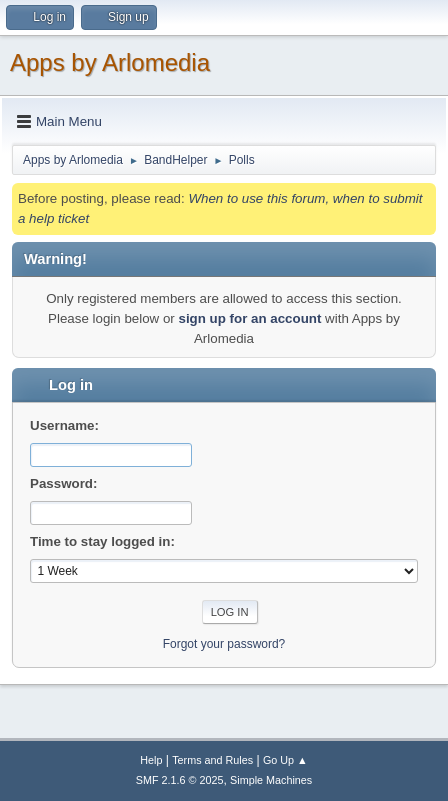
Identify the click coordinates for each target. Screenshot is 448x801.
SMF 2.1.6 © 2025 (180, 780)
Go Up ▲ (285, 760)
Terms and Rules (212, 760)
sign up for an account (249, 318)
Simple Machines (271, 780)
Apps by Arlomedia (110, 62)
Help (151, 760)
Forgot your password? (224, 644)
